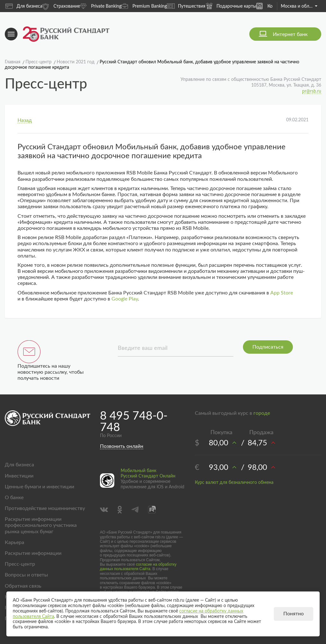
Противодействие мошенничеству (45, 508)
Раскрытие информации (33, 553)
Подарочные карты (231, 6)
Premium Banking (144, 6)
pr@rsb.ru (312, 91)
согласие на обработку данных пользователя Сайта (138, 567)
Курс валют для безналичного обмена (234, 483)
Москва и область (299, 6)
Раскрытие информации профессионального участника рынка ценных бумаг (41, 525)
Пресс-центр (20, 564)
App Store (282, 293)
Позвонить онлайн (122, 446)
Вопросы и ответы (26, 575)
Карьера (14, 542)
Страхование (61, 6)
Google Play (125, 299)
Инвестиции (19, 476)
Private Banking (101, 6)
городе (262, 413)
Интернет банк (290, 34)
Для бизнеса (24, 6)
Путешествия (186, 6)
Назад (25, 120)
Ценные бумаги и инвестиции (39, 487)
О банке (14, 498)
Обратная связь (23, 586)
